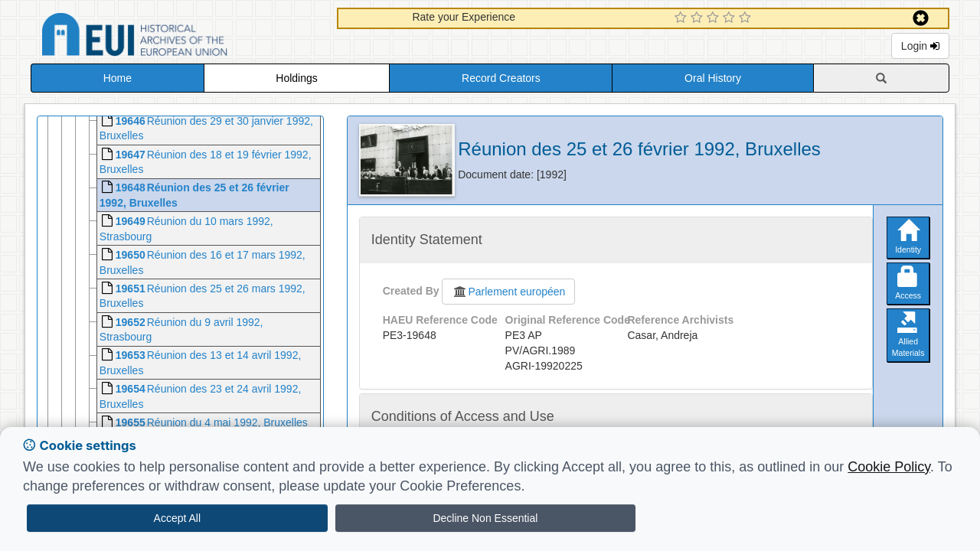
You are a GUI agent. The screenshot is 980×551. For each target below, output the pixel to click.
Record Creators (501, 78)
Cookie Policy (889, 467)
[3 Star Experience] (715, 18)
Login (920, 46)
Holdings (296, 78)
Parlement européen (508, 292)
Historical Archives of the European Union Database (178, 37)
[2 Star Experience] (699, 18)
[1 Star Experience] (683, 18)
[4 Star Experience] (731, 18)
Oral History (713, 78)
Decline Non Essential (485, 518)
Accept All (177, 518)
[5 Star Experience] (747, 18)
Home (118, 78)
